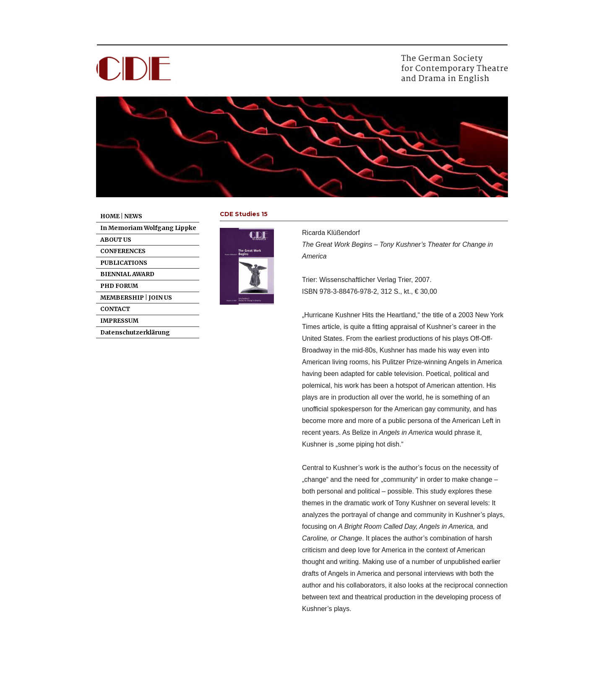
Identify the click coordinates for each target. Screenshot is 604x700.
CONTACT (115, 309)
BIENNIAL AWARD (127, 274)
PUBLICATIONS (124, 263)
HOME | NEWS (121, 216)
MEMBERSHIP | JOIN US (136, 298)
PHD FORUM (119, 286)
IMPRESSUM (119, 321)
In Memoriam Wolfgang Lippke (148, 228)
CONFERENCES (123, 251)
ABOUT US (116, 240)
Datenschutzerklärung (135, 332)
